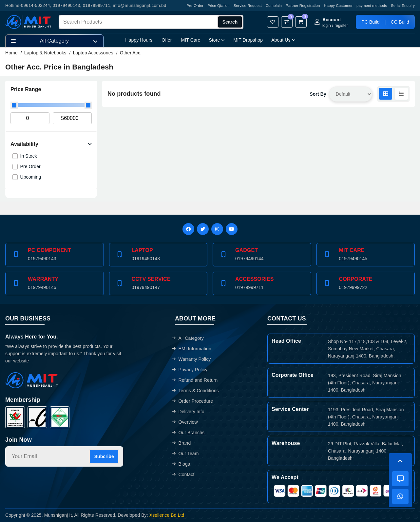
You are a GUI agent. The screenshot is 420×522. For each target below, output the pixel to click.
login (327, 26)
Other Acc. (131, 53)
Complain (274, 6)
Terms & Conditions (195, 391)
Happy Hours (139, 40)
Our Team (185, 454)
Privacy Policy (190, 370)
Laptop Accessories (93, 53)
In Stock (29, 156)
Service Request (248, 6)
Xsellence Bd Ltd (167, 515)
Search (230, 22)
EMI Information (191, 349)
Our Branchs (188, 433)
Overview (185, 422)
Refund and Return (195, 380)
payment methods (372, 6)
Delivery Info (188, 412)
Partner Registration (303, 6)
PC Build (370, 22)
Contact (183, 474)
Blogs (181, 464)
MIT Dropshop (248, 40)
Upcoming (31, 177)
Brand (181, 443)
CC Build (400, 22)
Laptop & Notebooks (45, 53)
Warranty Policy (191, 359)
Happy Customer (338, 6)
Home (11, 53)
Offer (167, 40)
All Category (188, 338)
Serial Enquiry (403, 6)
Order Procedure (192, 401)
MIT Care (191, 40)
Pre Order (30, 166)
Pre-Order (195, 6)
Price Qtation (219, 6)
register (341, 26)
